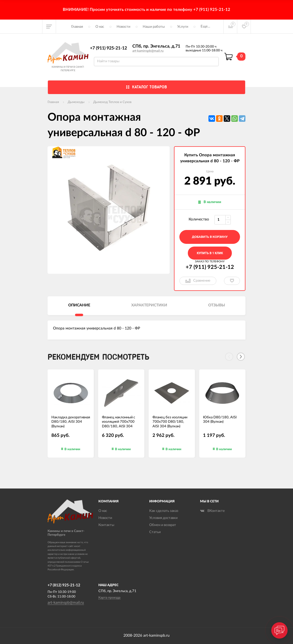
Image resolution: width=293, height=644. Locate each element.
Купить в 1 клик (210, 253)
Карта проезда (109, 598)
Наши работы (154, 27)
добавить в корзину (210, 237)
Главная (77, 27)
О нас (100, 27)
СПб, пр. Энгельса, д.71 (156, 46)
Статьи (155, 532)
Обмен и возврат (163, 525)
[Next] (241, 357)
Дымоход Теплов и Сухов (112, 102)
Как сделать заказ (164, 511)
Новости (123, 27)
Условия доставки (163, 518)
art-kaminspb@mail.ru (148, 51)
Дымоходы (76, 102)
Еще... (205, 27)
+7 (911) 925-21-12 (108, 48)
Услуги (183, 27)
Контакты (106, 525)
